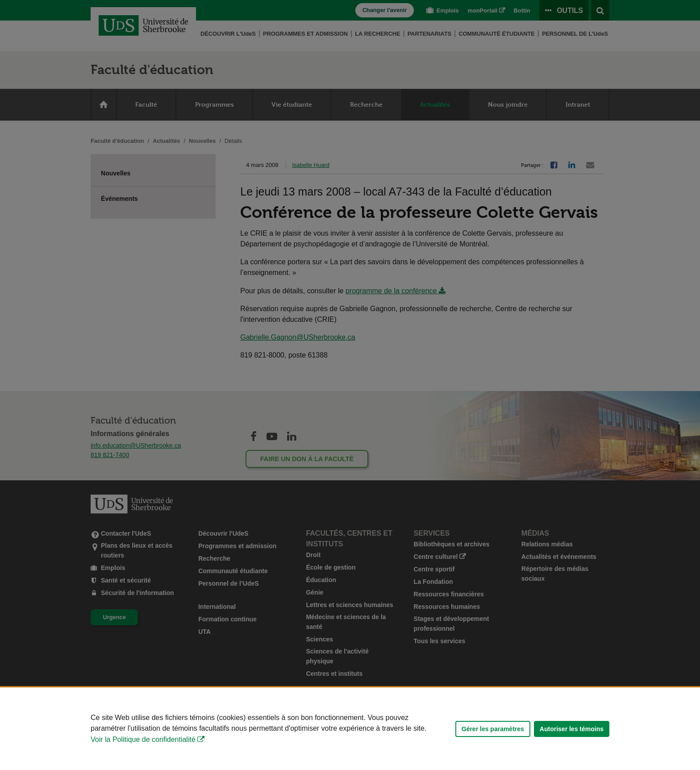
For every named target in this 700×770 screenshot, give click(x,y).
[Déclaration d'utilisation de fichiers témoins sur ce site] (350, 729)
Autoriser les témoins (572, 729)
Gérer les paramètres (493, 729)
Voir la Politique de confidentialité (143, 739)
